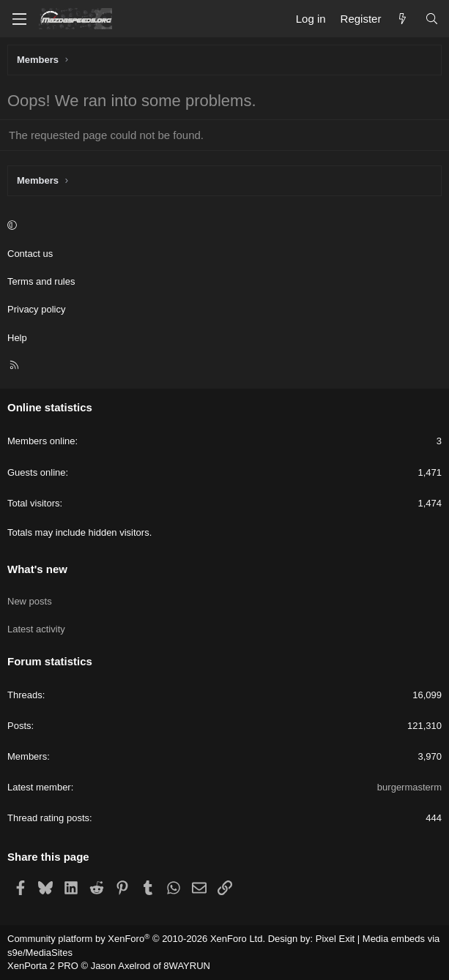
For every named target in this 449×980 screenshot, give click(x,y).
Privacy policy (36, 309)
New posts (30, 601)
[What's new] (402, 19)
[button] (222, 226)
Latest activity (36, 629)
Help (17, 338)
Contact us (30, 254)
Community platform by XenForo (136, 939)
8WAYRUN (187, 966)
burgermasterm (409, 787)
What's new (37, 569)
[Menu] (19, 19)
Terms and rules (41, 281)
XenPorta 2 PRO (43, 966)
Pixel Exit (335, 939)
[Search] (432, 19)
